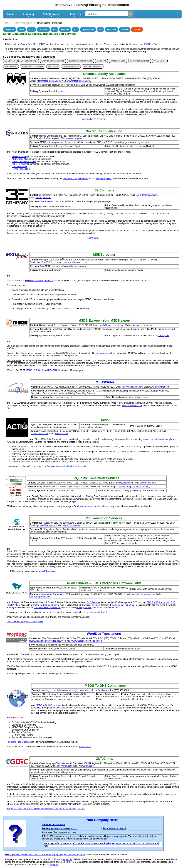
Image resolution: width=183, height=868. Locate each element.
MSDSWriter (53, 66)
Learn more (93, 238)
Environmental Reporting (122, 605)
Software (125, 30)
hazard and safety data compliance (159, 439)
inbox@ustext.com (125, 483)
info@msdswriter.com (132, 387)
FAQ (55, 30)
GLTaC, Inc (101, 61)
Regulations (112, 30)
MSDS (29, 370)
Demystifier (43, 30)
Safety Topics (51, 15)
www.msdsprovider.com (76, 262)
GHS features (93, 602)
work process (103, 353)
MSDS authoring (20, 157)
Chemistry (75, 15)
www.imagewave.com (40, 597)
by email (54, 865)
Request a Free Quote (17, 742)
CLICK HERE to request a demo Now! (25, 622)
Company (29, 15)
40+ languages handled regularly (135, 487)
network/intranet (99, 612)
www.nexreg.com (74, 138)
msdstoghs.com (48, 690)
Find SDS (65, 30)
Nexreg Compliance (71, 66)
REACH (52, 370)
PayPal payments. (113, 843)
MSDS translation (20, 159)
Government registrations (24, 162)
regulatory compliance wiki (75, 178)
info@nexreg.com (51, 138)
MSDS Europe (160, 61)
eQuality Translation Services (81, 61)
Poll (100, 30)
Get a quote (163, 336)
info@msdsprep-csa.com (48, 81)
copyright (68, 859)
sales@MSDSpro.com (47, 262)
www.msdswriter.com (159, 387)
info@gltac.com (65, 766)
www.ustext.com (148, 483)
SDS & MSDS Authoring (158, 602)
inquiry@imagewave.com (143, 594)
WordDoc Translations (93, 66)
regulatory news (104, 178)
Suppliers (137, 30)
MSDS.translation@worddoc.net (45, 641)
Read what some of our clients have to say (94, 506)
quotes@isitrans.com (46, 525)
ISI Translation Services (140, 61)
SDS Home (10, 30)
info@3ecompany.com (147, 195)
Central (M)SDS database (45, 605)
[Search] (131, 14)
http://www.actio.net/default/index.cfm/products (65, 466)
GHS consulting (19, 167)
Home (11, 14)
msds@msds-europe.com (112, 325)
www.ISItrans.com (72, 525)
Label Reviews (19, 164)
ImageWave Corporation (53, 594)
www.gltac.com (86, 766)
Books (31, 30)
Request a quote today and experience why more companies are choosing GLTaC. (46, 809)
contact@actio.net (39, 434)
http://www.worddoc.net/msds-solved (84, 641)
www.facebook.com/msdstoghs (94, 690)
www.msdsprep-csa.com (79, 81)
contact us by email (76, 855)
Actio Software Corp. (29, 61)
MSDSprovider (11, 66)
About (21, 30)
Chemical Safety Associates (53, 61)
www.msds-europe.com (142, 325)
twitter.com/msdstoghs (68, 690)
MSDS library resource (42, 281)
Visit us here (85, 747)
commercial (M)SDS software (146, 44)
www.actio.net (61, 434)
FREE (28, 281)
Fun (75, 30)
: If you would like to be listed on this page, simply (36, 855)
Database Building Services (47, 608)
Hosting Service (84, 608)
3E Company (10, 61)
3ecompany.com (43, 198)
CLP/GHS (38, 370)
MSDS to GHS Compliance (33, 66)
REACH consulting (21, 169)
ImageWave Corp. (118, 61)
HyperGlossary (88, 30)
